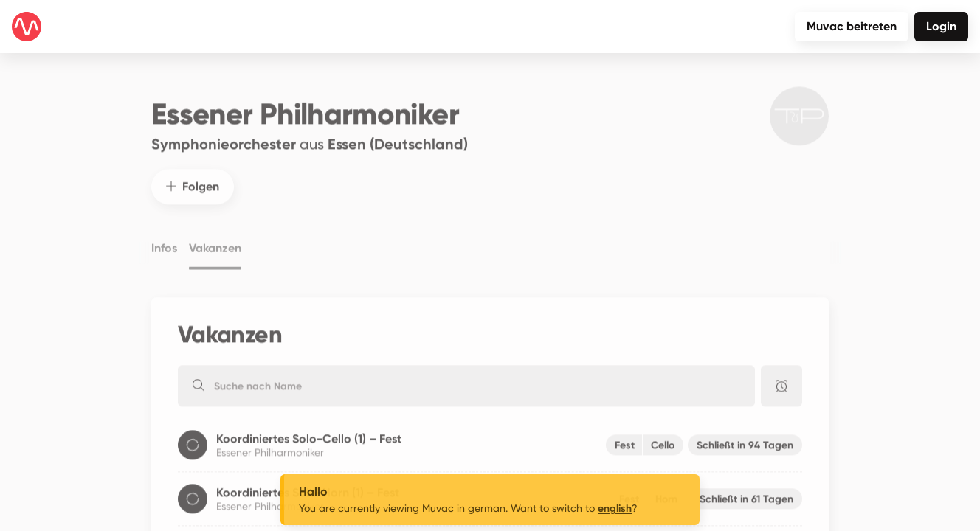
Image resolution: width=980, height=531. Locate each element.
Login (941, 26)
